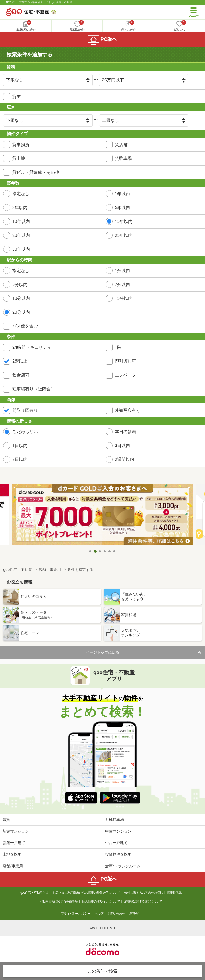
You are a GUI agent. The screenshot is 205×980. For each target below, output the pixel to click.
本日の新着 (125, 432)
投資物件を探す (118, 854)
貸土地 (19, 158)
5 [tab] (110, 551)
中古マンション (118, 831)
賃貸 (6, 820)
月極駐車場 (115, 820)
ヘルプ (99, 914)
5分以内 (20, 285)
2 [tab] (95, 551)
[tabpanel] (102, 515)
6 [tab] (115, 551)
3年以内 (20, 208)
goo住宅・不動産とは (34, 893)
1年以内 (122, 194)
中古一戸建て (116, 843)
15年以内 (124, 222)
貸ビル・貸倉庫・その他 (36, 172)
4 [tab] (105, 551)
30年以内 (21, 249)
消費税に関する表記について (143, 901)
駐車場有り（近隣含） (34, 389)
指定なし (21, 194)
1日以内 (20, 446)
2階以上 (20, 361)
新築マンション (16, 831)
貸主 (17, 97)
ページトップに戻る (102, 652)
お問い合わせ (116, 914)
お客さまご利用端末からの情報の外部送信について (86, 893)
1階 (118, 347)
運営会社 (135, 914)
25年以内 (124, 235)
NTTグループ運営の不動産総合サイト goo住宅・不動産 (39, 2)
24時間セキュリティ (32, 347)
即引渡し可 (125, 361)
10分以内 (21, 298)
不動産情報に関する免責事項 (59, 901)
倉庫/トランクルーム (123, 866)
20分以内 (21, 312)
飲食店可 (21, 375)
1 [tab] (90, 551)
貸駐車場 (123, 158)
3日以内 (122, 446)
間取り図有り (25, 410)
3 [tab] (100, 551)
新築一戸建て (14, 843)
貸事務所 (21, 145)
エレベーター (128, 375)
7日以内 (20, 459)
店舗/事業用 (13, 866)
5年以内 (122, 208)
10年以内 (21, 222)
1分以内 (122, 271)
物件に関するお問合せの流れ (143, 893)
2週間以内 (125, 459)
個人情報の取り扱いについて (101, 901)
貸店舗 (121, 145)
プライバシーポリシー (76, 914)
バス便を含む (25, 326)
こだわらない (25, 432)
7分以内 (122, 285)
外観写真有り (128, 410)
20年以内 (21, 235)
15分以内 (124, 298)
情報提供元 (174, 893)
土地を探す (12, 854)
